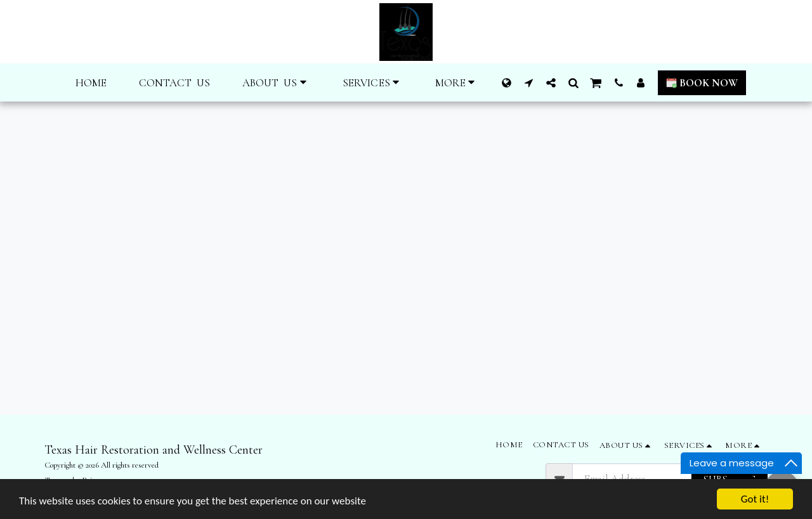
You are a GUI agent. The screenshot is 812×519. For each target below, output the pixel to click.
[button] (277, 83)
